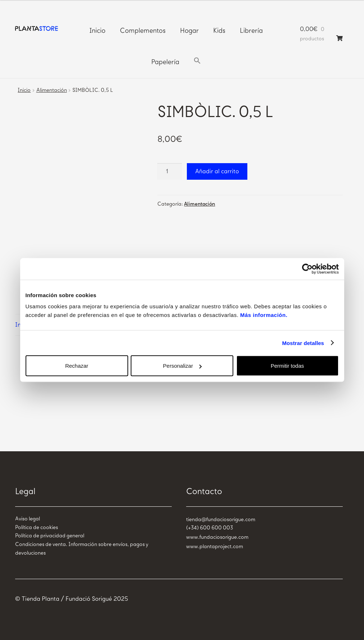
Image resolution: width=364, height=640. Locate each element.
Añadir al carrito (217, 171)
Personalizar (182, 366)
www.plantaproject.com (215, 547)
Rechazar (77, 366)
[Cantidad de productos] (170, 171)
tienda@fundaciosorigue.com (221, 520)
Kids (219, 31)
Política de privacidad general (50, 536)
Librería (251, 31)
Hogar (189, 31)
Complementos (143, 31)
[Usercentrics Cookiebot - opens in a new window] (307, 269)
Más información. (264, 315)
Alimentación (52, 90)
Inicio (97, 31)
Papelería (165, 62)
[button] (197, 61)
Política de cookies (37, 527)
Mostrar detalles (303, 343)
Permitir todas (287, 366)
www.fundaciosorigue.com (217, 537)
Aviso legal (28, 519)
